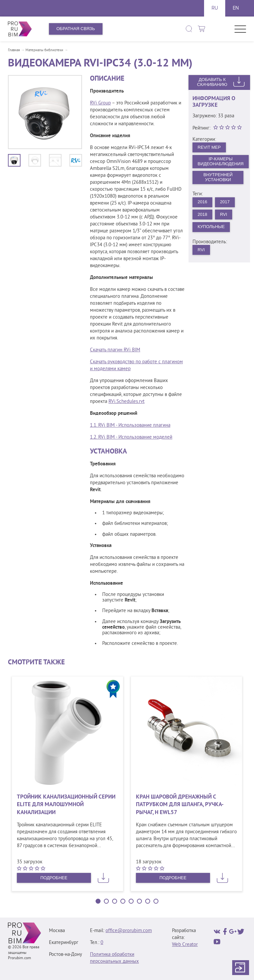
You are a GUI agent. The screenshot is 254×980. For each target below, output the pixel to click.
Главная (14, 50)
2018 (203, 214)
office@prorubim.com (129, 931)
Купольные (211, 227)
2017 (225, 202)
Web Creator (185, 945)
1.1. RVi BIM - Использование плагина (130, 426)
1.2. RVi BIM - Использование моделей (131, 437)
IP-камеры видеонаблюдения (221, 161)
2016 (203, 202)
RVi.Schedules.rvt (127, 402)
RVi (223, 214)
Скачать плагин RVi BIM (115, 350)
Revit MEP (209, 147)
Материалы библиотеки (44, 50)
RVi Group (100, 103)
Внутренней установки (218, 177)
